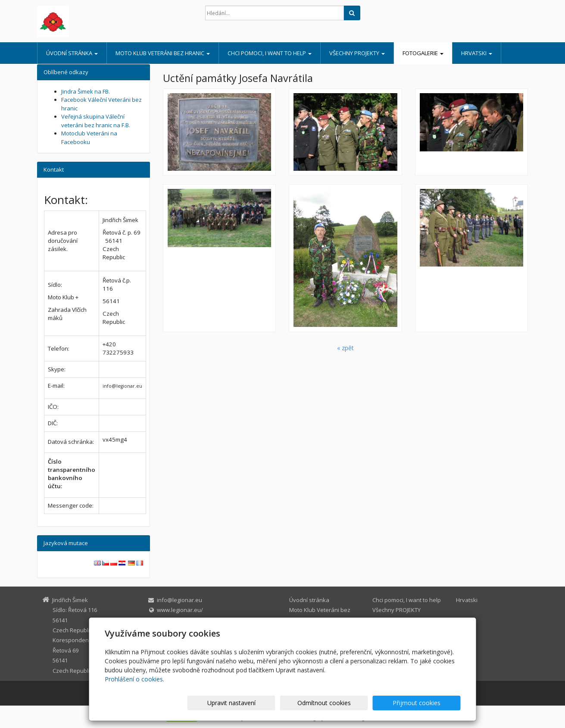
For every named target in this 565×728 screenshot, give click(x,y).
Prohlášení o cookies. (134, 679)
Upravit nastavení (286, 703)
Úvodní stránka (72, 53)
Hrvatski (477, 53)
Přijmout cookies (428, 703)
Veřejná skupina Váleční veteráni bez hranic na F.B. (96, 121)
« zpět (345, 348)
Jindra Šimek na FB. (86, 91)
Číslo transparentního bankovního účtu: (72, 474)
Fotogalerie (423, 53)
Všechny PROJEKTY (357, 53)
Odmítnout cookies (357, 703)
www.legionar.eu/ (180, 610)
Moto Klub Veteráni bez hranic (163, 53)
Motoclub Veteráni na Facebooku (89, 138)
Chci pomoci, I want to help (270, 53)
